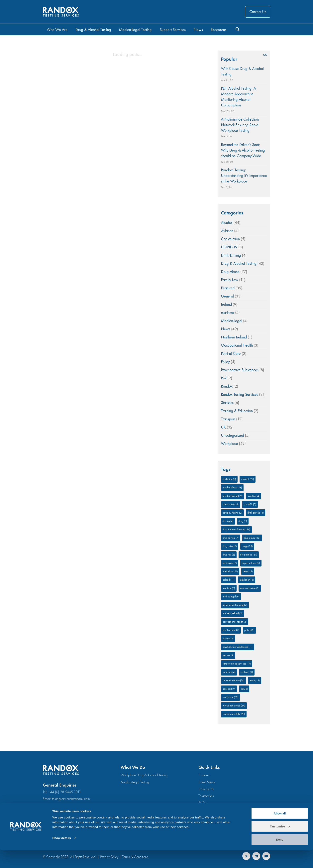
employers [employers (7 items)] (230, 563)
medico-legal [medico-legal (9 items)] (231, 597)
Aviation (227, 231)
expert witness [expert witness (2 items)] (251, 563)
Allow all (280, 831)
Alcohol (227, 223)
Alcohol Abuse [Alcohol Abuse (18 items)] (232, 488)
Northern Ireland (234, 337)
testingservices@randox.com (71, 799)
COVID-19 (229, 247)
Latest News (207, 782)
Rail (224, 378)
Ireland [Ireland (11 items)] (228, 580)
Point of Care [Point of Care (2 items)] (231, 630)
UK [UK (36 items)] (244, 689)
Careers (204, 775)
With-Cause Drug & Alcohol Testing (242, 71)
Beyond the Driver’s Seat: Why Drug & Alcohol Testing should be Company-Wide (243, 150)
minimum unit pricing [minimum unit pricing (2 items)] (235, 605)
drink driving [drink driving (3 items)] (256, 513)
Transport (228, 419)
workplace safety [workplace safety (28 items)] (234, 714)
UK (223, 427)
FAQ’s (203, 803)
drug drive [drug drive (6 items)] (230, 546)
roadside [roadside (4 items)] (229, 672)
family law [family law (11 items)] (230, 571)
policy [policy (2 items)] (249, 630)
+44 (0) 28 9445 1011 (64, 792)
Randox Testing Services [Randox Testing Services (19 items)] (237, 664)
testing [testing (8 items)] (255, 680)
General (227, 296)
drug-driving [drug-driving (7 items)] (231, 538)
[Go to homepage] (61, 12)
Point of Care (231, 354)
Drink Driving (231, 255)
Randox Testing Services (240, 394)
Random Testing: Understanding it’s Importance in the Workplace (244, 176)
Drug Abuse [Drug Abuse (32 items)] (252, 538)
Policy (225, 362)
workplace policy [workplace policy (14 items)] (234, 706)
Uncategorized (232, 435)
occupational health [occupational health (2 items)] (235, 622)
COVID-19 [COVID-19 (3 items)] (250, 504)
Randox (227, 386)
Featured (228, 288)
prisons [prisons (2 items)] (228, 638)
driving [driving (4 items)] (228, 521)
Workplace (229, 444)
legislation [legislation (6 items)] (247, 580)
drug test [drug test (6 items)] (229, 555)
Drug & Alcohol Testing (239, 263)
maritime (228, 313)
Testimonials (206, 796)
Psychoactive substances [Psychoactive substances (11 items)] (238, 647)
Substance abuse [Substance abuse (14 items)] (233, 680)
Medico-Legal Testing (135, 782)
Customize (280, 844)
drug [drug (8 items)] (243, 521)
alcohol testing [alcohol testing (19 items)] (232, 496)
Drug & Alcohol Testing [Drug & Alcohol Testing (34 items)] (236, 529)
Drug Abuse (230, 272)
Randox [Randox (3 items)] (228, 655)
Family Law (230, 280)
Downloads (206, 789)
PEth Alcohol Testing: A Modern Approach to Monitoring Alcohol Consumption (238, 97)
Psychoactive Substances (240, 370)
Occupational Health (237, 345)
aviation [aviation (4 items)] (254, 496)
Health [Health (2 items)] (248, 571)
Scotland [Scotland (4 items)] (247, 672)
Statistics (227, 403)
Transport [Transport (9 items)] (229, 689)
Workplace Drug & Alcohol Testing (144, 775)
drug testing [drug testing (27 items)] (249, 555)
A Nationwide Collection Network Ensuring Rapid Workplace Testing (240, 125)
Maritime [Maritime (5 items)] (229, 588)
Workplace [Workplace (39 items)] (230, 697)
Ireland (226, 304)
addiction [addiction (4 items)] (229, 479)
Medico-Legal (232, 321)
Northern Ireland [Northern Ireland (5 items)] (232, 613)
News (226, 329)
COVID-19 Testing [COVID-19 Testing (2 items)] (232, 513)
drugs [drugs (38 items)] (247, 546)
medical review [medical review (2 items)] (250, 588)
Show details (62, 856)
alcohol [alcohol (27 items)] (248, 479)
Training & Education (237, 411)
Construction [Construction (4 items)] (231, 504)
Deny (280, 857)
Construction (230, 239)
